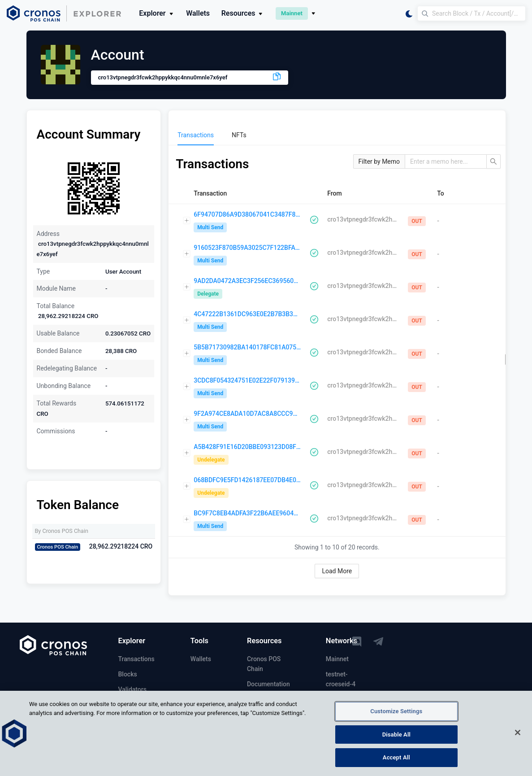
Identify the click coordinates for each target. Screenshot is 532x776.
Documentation (268, 684)
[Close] (518, 737)
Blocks (128, 674)
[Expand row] (187, 221)
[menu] (337, 135)
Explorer (157, 13)
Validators (132, 689)
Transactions (136, 659)
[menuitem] (196, 135)
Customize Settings (396, 715)
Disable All (396, 739)
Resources (243, 13)
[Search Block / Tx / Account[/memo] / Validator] (471, 13)
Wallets (198, 13)
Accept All (396, 762)
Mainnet (337, 659)
